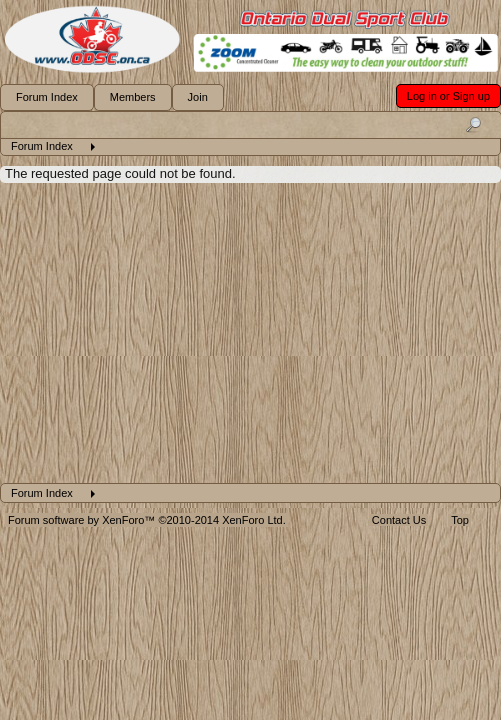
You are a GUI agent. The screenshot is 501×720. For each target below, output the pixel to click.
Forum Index (47, 97)
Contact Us (399, 520)
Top (460, 520)
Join (198, 97)
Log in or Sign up (448, 96)
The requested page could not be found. (120, 173)
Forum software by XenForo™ (147, 520)
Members (133, 97)
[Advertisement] (250, 333)
